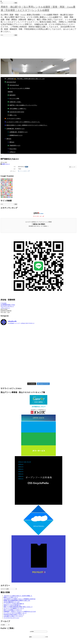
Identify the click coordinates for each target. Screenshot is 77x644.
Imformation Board (10, 82)
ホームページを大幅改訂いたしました (14, 608)
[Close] (1, 156)
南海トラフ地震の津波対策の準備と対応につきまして (18, 607)
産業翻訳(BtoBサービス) (15, 135)
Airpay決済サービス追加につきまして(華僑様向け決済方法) (20, 599)
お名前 (32, 632)
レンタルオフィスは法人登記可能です (14, 604)
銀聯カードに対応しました (11, 597)
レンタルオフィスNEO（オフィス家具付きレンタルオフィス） (23, 122)
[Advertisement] (38, 47)
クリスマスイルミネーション (11, 618)
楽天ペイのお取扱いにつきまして (13, 610)
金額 (30, 637)
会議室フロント (6, 164)
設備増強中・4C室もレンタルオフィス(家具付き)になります (20, 612)
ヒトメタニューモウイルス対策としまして (15, 613)
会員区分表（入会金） (15, 102)
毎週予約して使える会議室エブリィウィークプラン (22, 105)
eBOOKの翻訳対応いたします (12, 602)
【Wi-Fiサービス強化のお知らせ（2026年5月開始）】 (18, 596)
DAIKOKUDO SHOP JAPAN (16, 112)
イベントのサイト (24, 171)
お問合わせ (12, 152)
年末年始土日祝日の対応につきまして (14, 615)
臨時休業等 (12, 95)
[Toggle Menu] (1, 76)
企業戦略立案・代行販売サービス (15, 129)
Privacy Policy (12, 149)
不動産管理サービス (14, 146)
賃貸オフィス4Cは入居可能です (12, 605)
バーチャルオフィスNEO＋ (13, 119)
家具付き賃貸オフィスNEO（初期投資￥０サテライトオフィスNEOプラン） (26, 125)
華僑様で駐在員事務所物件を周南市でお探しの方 (17, 600)
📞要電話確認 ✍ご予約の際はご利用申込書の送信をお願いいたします (25, 79)
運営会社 (8, 139)
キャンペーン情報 (13, 99)
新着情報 (10, 92)
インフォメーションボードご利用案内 (19, 88)
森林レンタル (12, 115)
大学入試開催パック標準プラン (17, 109)
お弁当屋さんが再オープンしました (13, 616)
